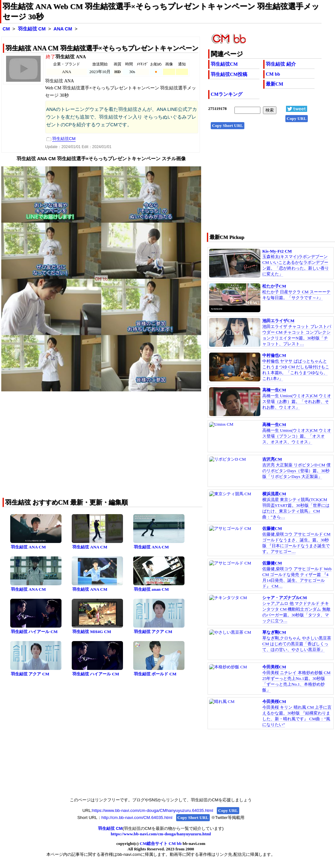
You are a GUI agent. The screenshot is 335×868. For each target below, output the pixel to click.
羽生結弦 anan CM (151, 589)
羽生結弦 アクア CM (153, 632)
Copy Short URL (228, 125)
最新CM (274, 84)
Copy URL (297, 118)
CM (6, 29)
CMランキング (227, 94)
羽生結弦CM (224, 64)
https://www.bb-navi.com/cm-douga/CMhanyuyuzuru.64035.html (153, 810)
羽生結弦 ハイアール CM (34, 632)
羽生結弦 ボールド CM (155, 674)
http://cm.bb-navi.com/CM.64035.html (137, 818)
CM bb (273, 74)
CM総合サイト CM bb (161, 843)
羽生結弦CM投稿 (229, 74)
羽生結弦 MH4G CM (92, 632)
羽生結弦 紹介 (281, 64)
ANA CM (63, 29)
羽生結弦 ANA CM (28, 547)
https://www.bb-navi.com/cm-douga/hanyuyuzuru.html (161, 834)
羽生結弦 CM (32, 29)
